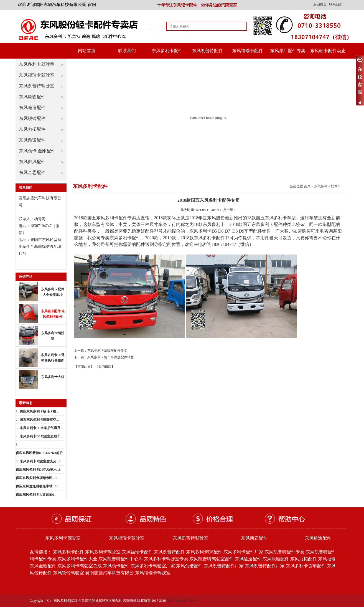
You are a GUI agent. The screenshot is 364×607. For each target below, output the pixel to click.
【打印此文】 (84, 367)
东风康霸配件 (32, 97)
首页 (307, 186)
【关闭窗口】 (105, 367)
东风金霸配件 (32, 172)
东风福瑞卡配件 (248, 51)
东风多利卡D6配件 (204, 552)
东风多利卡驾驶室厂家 (153, 566)
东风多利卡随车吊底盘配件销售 (111, 357)
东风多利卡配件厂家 (243, 552)
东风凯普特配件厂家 (224, 566)
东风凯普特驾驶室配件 (212, 559)
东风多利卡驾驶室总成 (80, 566)
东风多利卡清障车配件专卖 (107, 351)
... (39, 411)
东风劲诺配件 (32, 140)
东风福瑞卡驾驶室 (37, 75)
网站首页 (87, 51)
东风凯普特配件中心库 (121, 559)
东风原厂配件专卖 (288, 51)
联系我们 (336, 4)
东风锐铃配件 (32, 118)
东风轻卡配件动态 (328, 51)
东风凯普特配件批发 (325, 552)
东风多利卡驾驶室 (37, 64)
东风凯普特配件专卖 (284, 552)
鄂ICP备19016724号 (181, 601)
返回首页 (320, 4)
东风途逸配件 (32, 108)
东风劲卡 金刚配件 (37, 151)
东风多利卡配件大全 (77, 559)
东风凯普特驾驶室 (37, 86)
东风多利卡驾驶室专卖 (166, 559)
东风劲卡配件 (116, 566)
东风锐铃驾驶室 (68, 573)
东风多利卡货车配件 (306, 566)
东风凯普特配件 (207, 51)
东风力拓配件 (32, 129)
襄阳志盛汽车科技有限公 (110, 573)
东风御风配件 (32, 162)
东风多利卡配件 (167, 51)
